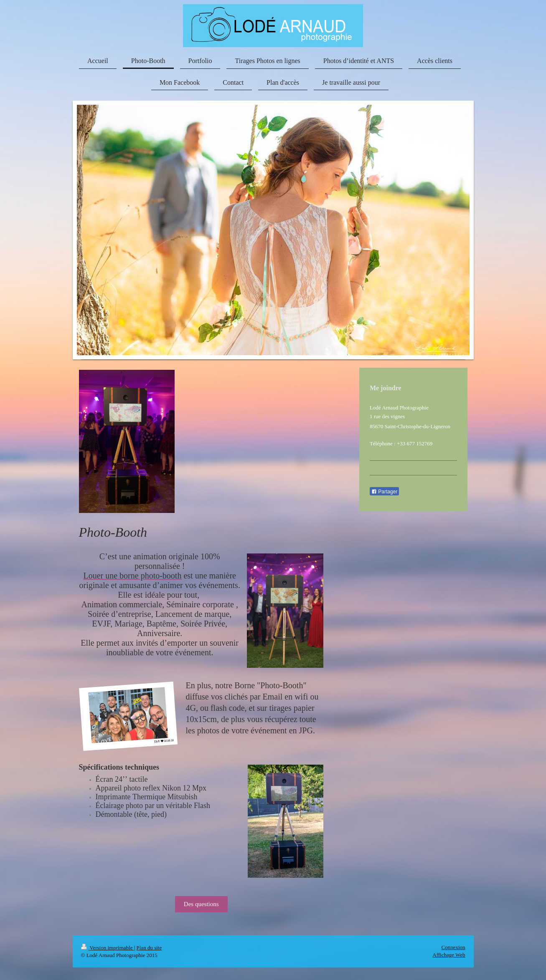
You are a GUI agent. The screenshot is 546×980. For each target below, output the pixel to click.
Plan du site (149, 948)
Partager (384, 492)
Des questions (201, 904)
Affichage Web (449, 955)
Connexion (453, 947)
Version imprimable (108, 948)
